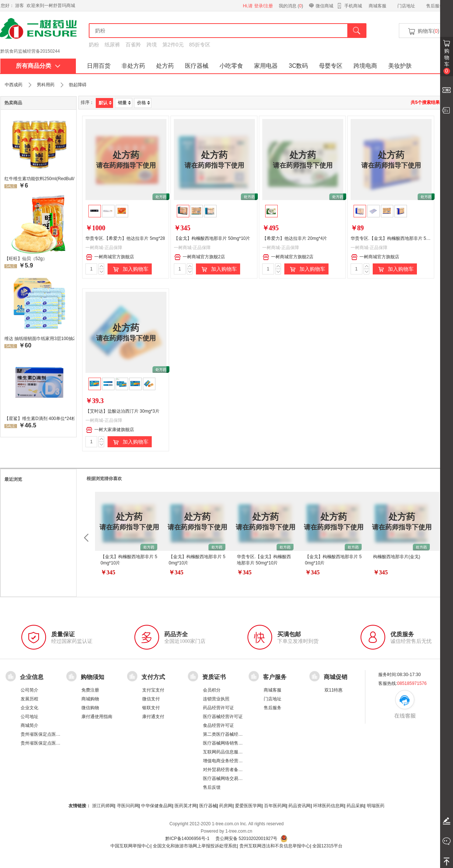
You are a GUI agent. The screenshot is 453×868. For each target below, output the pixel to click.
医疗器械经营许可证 (223, 717)
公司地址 (29, 717)
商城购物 (90, 699)
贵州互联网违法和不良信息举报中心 (275, 846)
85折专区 (200, 45)
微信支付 (151, 699)
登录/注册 (264, 6)
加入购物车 (130, 269)
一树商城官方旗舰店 (110, 257)
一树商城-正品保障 (104, 248)
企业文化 (29, 708)
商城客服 (377, 6)
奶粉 (94, 45)
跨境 (152, 45)
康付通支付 (153, 717)
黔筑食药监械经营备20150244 (30, 51)
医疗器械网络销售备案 (225, 743)
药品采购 (355, 806)
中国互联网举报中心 (130, 846)
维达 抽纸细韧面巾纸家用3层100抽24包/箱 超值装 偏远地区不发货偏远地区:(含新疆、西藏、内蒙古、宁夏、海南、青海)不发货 (39, 339)
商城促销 (336, 677)
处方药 (165, 66)
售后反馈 (212, 787)
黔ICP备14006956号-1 (187, 839)
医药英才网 (186, 806)
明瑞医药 (376, 806)
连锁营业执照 (216, 699)
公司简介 (29, 690)
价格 (143, 103)
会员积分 (212, 690)
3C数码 (298, 66)
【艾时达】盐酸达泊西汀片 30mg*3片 (122, 411)
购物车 (447, 61)
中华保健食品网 (157, 806)
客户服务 (275, 677)
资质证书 (214, 677)
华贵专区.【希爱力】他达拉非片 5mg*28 (125, 238)
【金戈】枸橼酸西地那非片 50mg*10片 (212, 238)
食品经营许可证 (218, 725)
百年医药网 (275, 806)
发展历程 (29, 699)
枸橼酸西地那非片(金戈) (397, 557)
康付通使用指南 (97, 717)
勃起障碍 (78, 85)
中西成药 (14, 85)
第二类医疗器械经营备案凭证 (232, 734)
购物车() (423, 31)
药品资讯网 (299, 806)
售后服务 (435, 6)
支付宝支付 (153, 690)
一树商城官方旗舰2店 (200, 257)
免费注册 (90, 690)
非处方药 (133, 66)
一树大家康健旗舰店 (110, 430)
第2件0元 (173, 45)
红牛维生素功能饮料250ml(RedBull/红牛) (39, 179)
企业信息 (32, 677)
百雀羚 (133, 45)
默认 (105, 103)
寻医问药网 (128, 806)
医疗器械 (197, 66)
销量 (124, 103)
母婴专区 (331, 66)
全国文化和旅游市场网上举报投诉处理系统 (195, 846)
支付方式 (153, 677)
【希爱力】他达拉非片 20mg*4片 (295, 238)
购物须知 (92, 677)
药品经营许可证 (218, 708)
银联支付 (151, 708)
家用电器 (266, 66)
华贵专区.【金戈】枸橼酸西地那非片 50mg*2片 (397, 238)
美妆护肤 (400, 66)
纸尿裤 (112, 45)
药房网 (226, 806)
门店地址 (406, 6)
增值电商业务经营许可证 (227, 761)
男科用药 (46, 85)
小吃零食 (231, 66)
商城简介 (29, 725)
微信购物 (90, 708)
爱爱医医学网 (248, 806)
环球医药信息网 (329, 806)
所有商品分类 (38, 66)
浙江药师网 (103, 806)
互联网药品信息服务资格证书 (232, 752)
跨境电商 (365, 66)
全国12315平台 (327, 846)
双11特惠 (333, 690)
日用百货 (99, 66)
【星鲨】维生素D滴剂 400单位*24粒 (39, 419)
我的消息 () (291, 6)
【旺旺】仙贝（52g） (26, 259)
